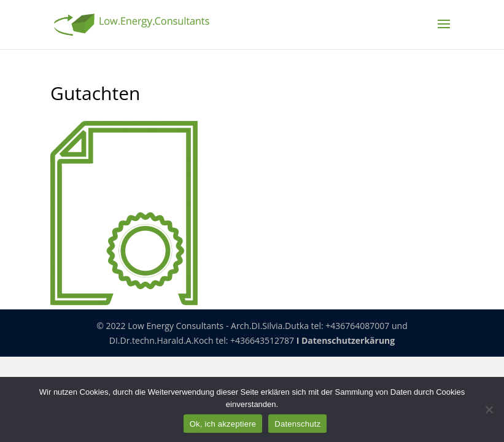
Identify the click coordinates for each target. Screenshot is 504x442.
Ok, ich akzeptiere (223, 424)
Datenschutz (297, 424)
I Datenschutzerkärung (346, 340)
